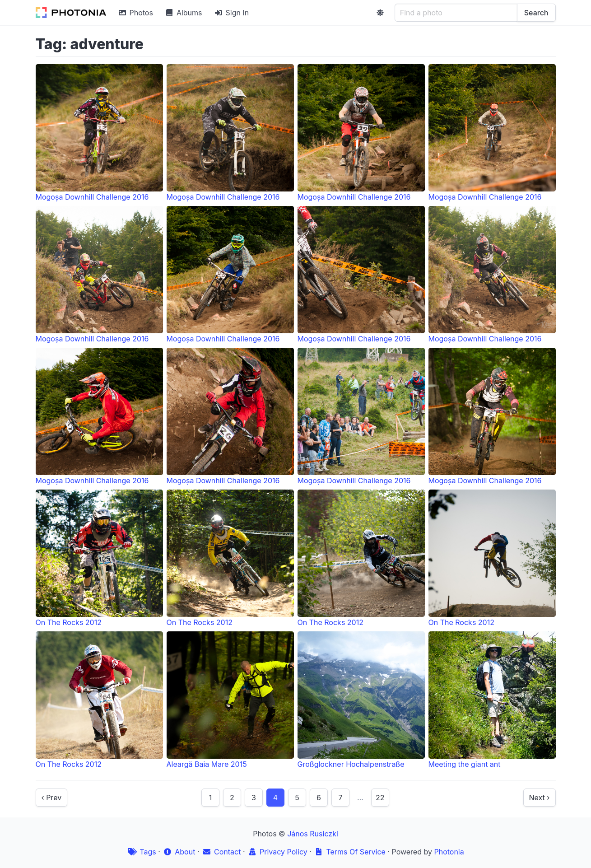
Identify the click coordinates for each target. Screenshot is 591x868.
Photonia (449, 852)
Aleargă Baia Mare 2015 (230, 700)
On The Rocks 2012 (99, 558)
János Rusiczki (313, 834)
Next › (540, 798)
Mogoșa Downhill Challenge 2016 (99, 133)
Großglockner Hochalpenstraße (361, 700)
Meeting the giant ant (492, 700)
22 (380, 798)
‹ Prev (52, 798)
